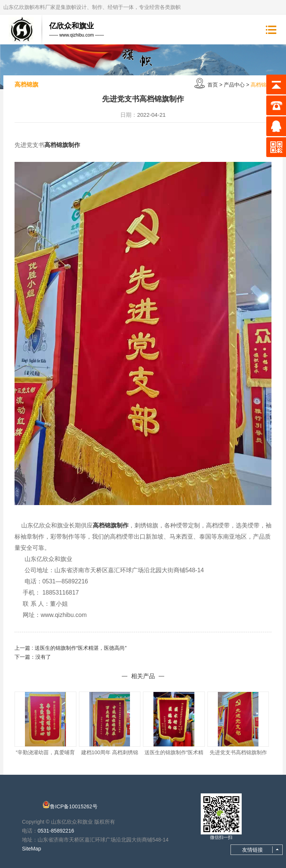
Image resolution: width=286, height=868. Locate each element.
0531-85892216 (56, 831)
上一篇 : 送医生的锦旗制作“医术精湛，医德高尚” (71, 648)
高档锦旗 (261, 85)
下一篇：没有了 (33, 657)
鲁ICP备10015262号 (74, 806)
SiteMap (31, 849)
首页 (213, 85)
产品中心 (234, 85)
